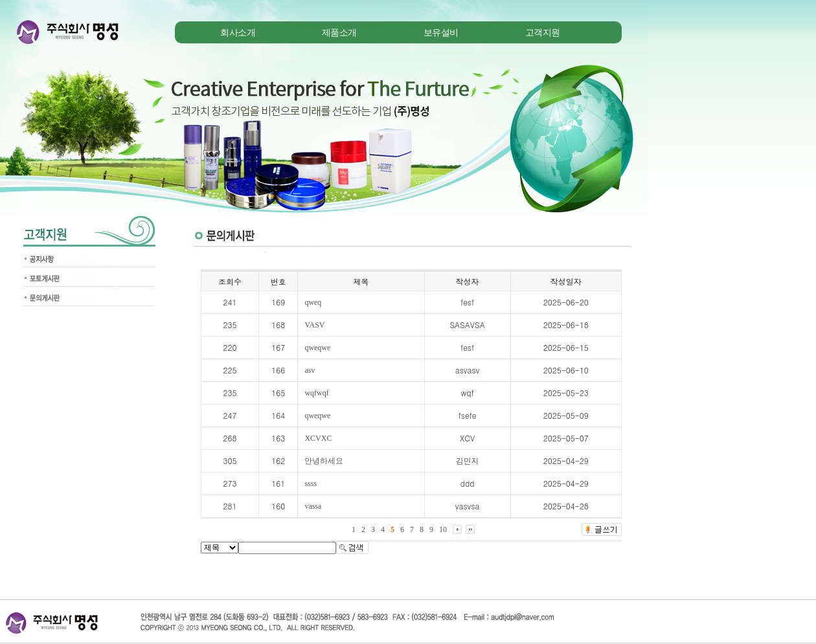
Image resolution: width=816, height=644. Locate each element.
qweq (313, 302)
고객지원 (543, 32)
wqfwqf (316, 393)
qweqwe (317, 348)
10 (443, 529)
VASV (314, 325)
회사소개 (238, 32)
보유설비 (441, 32)
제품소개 (339, 32)
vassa (313, 506)
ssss (311, 483)
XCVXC (318, 438)
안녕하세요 (324, 461)
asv (310, 370)
